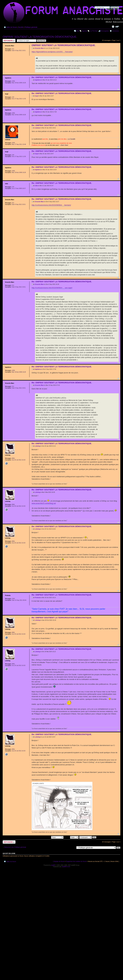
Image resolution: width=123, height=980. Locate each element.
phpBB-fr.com (66, 867)
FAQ (78, 31)
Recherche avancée (112, 9)
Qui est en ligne (9, 853)
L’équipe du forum (59, 861)
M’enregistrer (105, 31)
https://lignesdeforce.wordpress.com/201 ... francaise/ (52, 52)
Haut (118, 73)
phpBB (53, 865)
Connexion (115, 31)
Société (21, 27)
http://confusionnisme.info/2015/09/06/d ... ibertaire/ (51, 205)
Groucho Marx (39, 48)
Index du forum (12, 27)
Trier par (71, 837)
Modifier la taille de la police (117, 27)
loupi (37, 96)
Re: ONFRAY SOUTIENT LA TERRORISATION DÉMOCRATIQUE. (62, 77)
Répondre (9, 41)
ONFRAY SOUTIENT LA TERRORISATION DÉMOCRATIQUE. (40, 37)
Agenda (85, 31)
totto (36, 186)
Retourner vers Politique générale (15, 847)
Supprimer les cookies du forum (76, 861)
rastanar (38, 128)
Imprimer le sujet (113, 27)
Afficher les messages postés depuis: (45, 837)
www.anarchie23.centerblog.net (44, 503)
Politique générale (31, 27)
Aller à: (73, 848)
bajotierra (38, 80)
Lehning (38, 446)
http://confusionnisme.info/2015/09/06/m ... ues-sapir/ (52, 288)
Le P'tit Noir (94, 31)
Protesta (38, 598)
